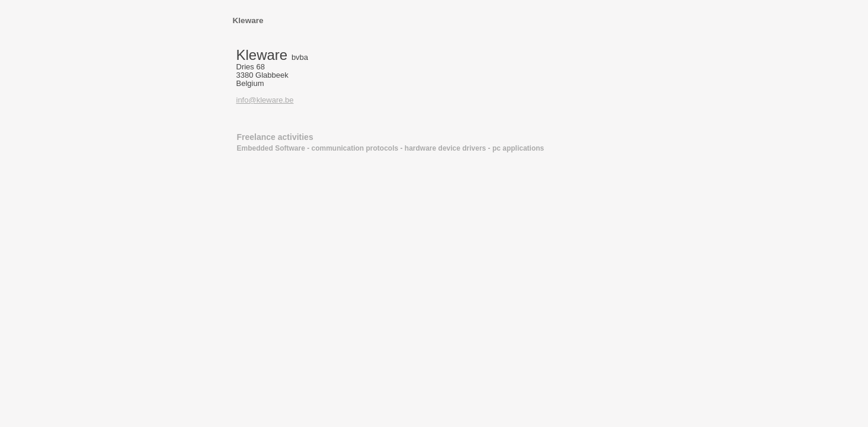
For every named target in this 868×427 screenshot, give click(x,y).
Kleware (248, 20)
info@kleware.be (265, 100)
